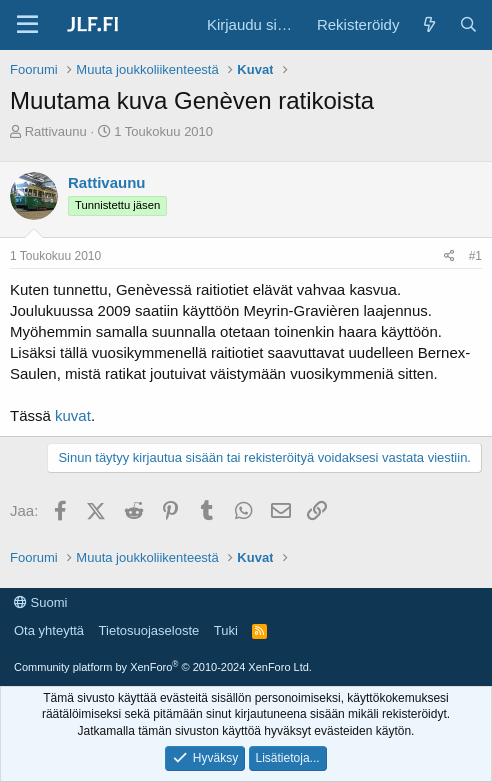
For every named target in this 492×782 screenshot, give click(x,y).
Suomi (40, 602)
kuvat (73, 415)
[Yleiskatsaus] (428, 24)
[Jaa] (449, 256)
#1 (475, 256)
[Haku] (468, 24)
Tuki (226, 630)
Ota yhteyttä (49, 630)
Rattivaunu (56, 131)
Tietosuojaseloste (149, 630)
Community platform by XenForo (163, 667)
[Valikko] (27, 25)
